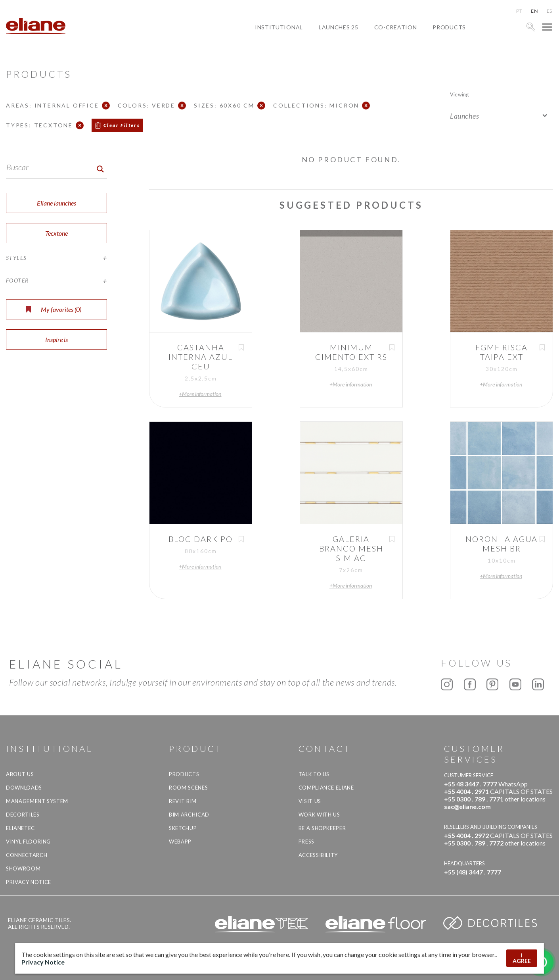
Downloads (24, 788)
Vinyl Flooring (28, 842)
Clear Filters (122, 125)
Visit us (310, 801)
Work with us (319, 815)
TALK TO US (314, 774)
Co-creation (396, 27)
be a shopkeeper (322, 828)
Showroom (23, 869)
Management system (37, 801)
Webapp (180, 842)
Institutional (279, 27)
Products (449, 27)
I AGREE (522, 958)
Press (306, 842)
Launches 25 (339, 27)
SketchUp (183, 828)
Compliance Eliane (326, 788)
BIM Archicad (189, 815)
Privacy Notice (29, 882)
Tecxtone (56, 233)
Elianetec (20, 828)
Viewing (459, 94)
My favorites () (54, 309)
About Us (20, 774)
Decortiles (23, 815)
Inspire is (56, 339)
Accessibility (318, 855)
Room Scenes (188, 788)
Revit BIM (183, 801)
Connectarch (27, 855)
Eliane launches (56, 203)
